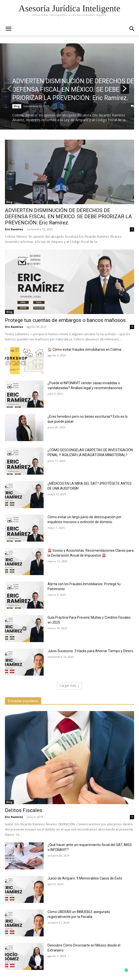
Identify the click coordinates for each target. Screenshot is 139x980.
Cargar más (69, 686)
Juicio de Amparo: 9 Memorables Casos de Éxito (85, 878)
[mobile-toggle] (8, 29)
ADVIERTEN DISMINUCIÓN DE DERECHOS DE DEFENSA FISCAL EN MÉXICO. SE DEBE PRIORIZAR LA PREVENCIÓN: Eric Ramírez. (73, 90)
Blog (17, 106)
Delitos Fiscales (24, 810)
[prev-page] (9, 89)
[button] (132, 29)
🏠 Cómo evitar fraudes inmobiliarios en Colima (84, 349)
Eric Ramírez (14, 229)
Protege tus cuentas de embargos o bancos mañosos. (66, 320)
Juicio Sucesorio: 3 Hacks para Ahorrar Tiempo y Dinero (90, 651)
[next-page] (125, 89)
